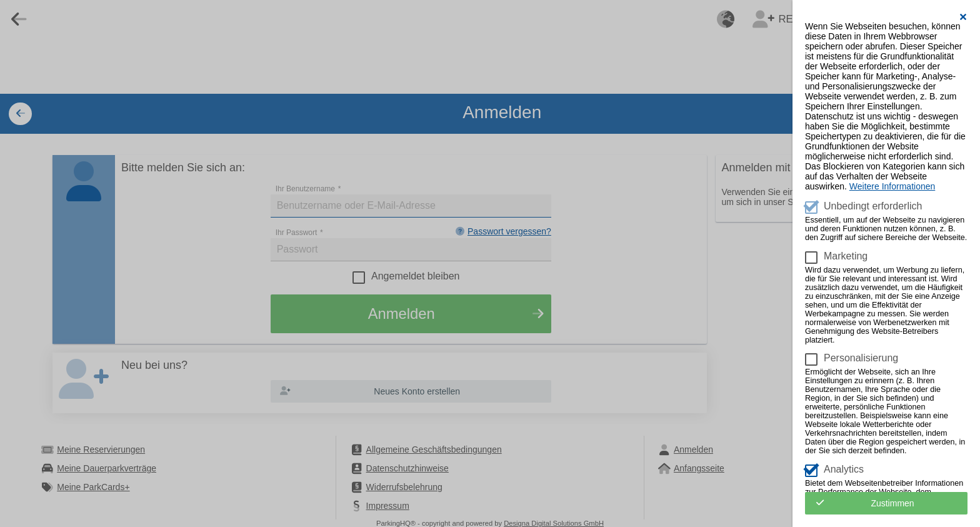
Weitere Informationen (892, 186)
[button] (963, 17)
